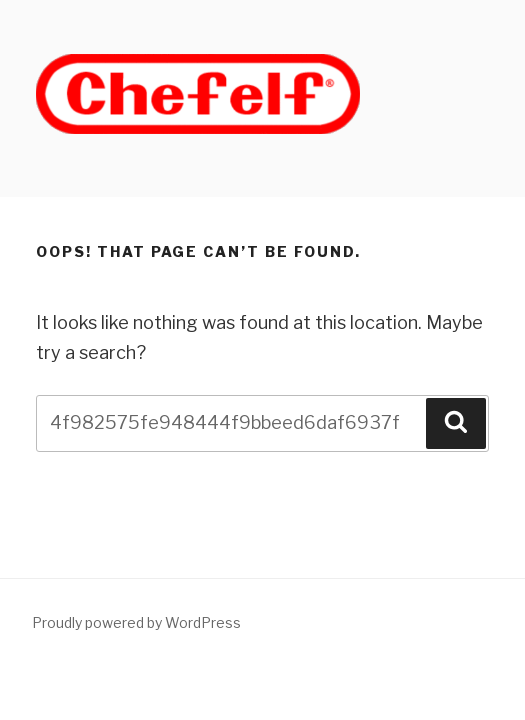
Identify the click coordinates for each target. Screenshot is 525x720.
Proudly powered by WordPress (136, 622)
